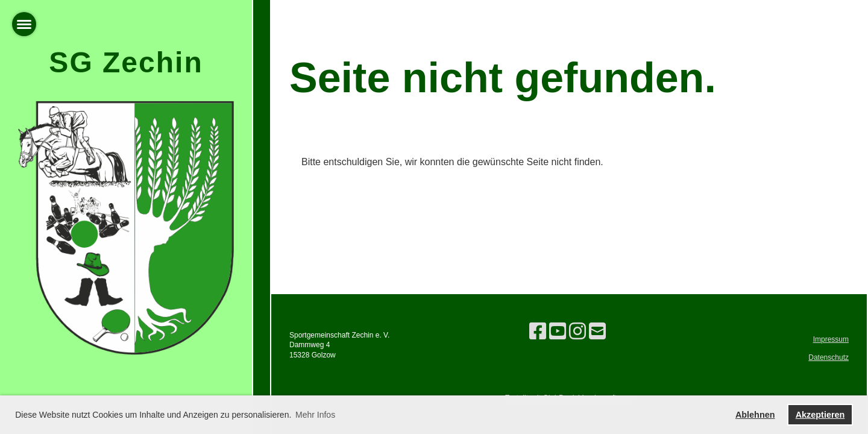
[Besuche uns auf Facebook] (538, 332)
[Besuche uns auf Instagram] (577, 332)
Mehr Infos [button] (315, 415)
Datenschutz (829, 357)
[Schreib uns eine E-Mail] (597, 332)
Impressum (831, 339)
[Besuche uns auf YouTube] (558, 332)
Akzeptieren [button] (820, 415)
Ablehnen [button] (755, 415)
